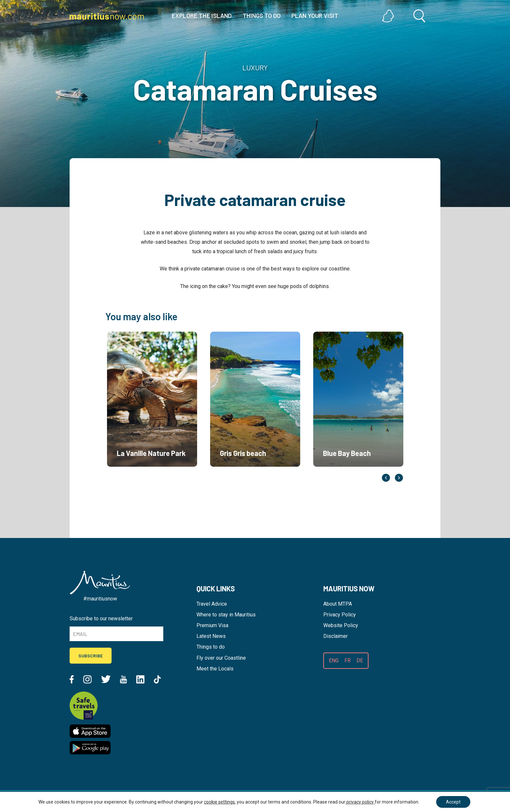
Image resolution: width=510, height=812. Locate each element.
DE (360, 661)
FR (348, 661)
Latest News (211, 636)
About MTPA (338, 604)
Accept (453, 802)
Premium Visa (212, 625)
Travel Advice (212, 604)
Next (399, 478)
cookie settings (219, 802)
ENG (334, 661)
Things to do (211, 647)
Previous (386, 478)
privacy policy (360, 802)
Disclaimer (336, 636)
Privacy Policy (340, 615)
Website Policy (341, 625)
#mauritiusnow (100, 599)
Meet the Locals (215, 669)
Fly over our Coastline (221, 658)
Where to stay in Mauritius (226, 615)
